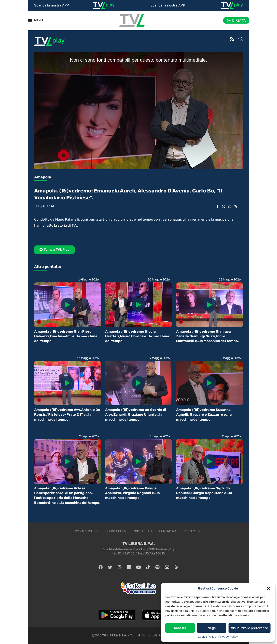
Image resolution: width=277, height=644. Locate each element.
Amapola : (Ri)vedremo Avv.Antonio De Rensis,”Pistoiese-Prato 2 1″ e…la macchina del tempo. (67, 415)
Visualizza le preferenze (250, 628)
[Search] (241, 39)
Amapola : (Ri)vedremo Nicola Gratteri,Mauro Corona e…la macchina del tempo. (137, 336)
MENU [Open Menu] (36, 20)
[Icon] (68, 305)
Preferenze (193, 531)
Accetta (180, 628)
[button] (268, 588)
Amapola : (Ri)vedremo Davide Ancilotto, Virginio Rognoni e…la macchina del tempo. (132, 493)
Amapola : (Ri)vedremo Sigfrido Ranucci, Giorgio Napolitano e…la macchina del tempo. (204, 493)
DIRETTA (239, 20)
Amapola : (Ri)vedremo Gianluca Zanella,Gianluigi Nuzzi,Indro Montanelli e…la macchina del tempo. (208, 336)
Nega (212, 628)
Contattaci (168, 531)
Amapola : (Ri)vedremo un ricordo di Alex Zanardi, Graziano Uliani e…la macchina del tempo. (136, 415)
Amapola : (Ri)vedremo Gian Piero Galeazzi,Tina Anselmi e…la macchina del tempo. (66, 336)
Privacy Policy (228, 637)
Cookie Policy (207, 637)
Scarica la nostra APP (52, 5)
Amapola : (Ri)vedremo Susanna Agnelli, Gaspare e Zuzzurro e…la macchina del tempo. (204, 415)
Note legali (143, 531)
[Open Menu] (30, 21)
